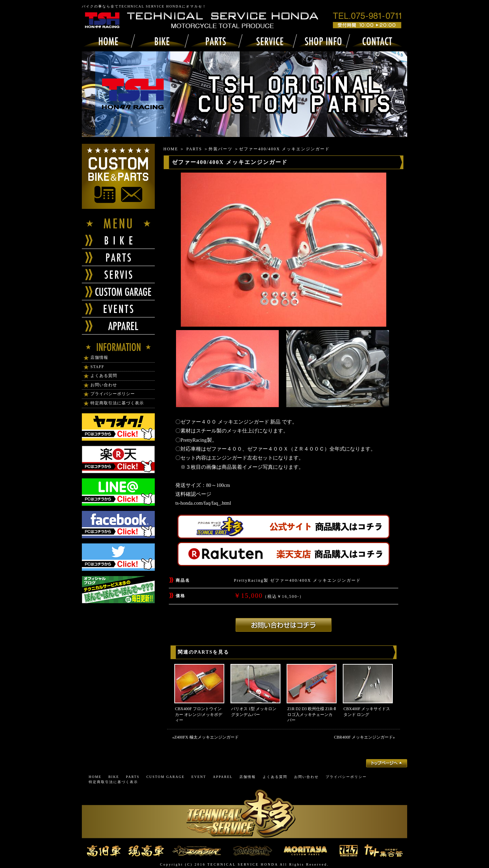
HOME (171, 149)
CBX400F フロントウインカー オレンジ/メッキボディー (199, 715)
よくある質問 (104, 376)
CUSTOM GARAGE (165, 777)
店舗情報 (99, 357)
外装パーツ (221, 149)
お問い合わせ (104, 385)
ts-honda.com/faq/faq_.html (203, 503)
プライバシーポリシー (113, 394)
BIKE (114, 777)
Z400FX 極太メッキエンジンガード (209, 737)
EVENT (199, 777)
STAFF (97, 367)
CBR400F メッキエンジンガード (363, 737)
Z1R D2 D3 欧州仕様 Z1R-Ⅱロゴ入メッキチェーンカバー (312, 715)
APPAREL (223, 777)
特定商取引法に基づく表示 (117, 403)
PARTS (194, 149)
